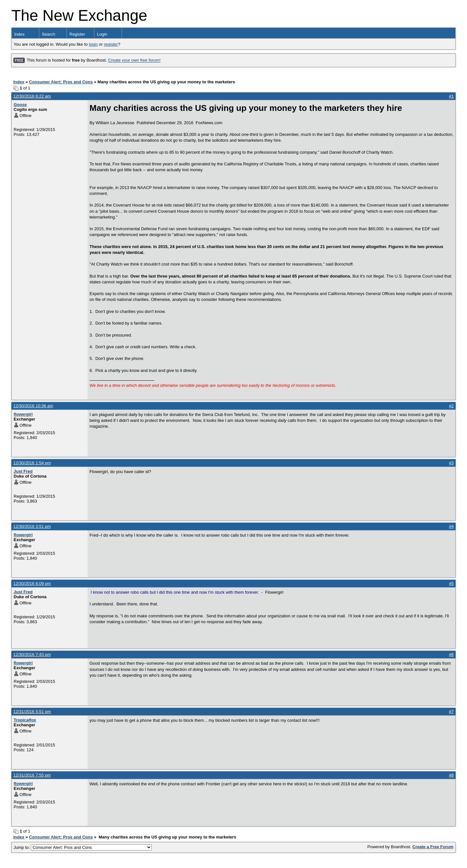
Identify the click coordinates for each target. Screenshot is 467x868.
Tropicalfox (25, 720)
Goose (20, 105)
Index (19, 34)
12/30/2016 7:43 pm (32, 654)
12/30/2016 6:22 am (32, 96)
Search (48, 34)
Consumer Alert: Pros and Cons (61, 82)
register (111, 44)
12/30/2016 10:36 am (33, 406)
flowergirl (23, 414)
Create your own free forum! (134, 60)
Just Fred (23, 471)
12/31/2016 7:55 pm (32, 775)
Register (77, 34)
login (93, 44)
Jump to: (83, 847)
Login (102, 34)
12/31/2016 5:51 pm (32, 712)
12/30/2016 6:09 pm (32, 583)
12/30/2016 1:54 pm (32, 463)
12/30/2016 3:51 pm (32, 526)
